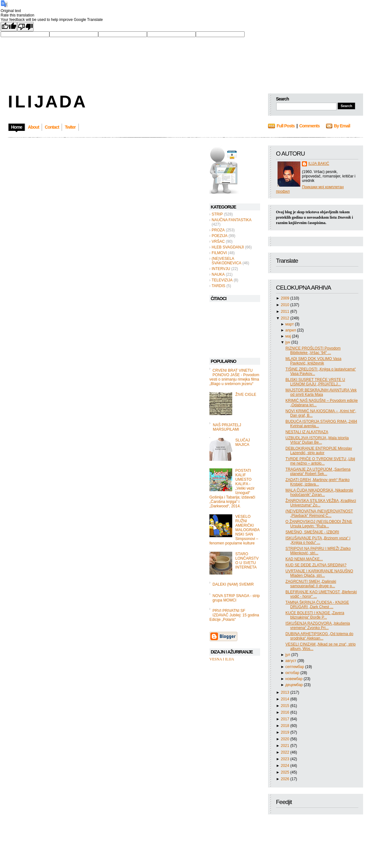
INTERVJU (221, 269)
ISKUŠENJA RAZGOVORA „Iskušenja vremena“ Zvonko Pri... (318, 626)
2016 (285, 712)
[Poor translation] (25, 27)
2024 (285, 766)
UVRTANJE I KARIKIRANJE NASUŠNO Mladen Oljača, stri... (319, 573)
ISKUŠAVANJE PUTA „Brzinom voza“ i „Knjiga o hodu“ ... (318, 540)
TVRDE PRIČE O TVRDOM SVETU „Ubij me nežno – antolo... (320, 461)
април (291, 330)
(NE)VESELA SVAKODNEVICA (227, 261)
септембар (295, 667)
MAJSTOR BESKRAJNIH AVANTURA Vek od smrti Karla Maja (321, 392)
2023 (285, 759)
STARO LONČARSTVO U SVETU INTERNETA (247, 561)
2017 (285, 719)
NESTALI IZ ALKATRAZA (307, 432)
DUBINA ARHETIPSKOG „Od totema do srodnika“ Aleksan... (319, 636)
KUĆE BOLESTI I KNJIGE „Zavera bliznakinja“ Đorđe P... (315, 615)
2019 (285, 732)
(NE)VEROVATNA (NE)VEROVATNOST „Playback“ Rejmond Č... (319, 513)
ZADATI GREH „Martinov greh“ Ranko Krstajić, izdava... (318, 482)
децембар (295, 685)
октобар (293, 673)
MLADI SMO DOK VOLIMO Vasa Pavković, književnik (313, 361)
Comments (309, 126)
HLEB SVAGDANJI (228, 247)
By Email (342, 126)
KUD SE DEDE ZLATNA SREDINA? (316, 565)
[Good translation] (9, 27)
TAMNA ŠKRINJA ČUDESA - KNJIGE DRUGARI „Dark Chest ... (317, 605)
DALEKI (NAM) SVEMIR (233, 584)
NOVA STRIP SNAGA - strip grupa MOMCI (236, 598)
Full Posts (286, 126)
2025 (285, 772)
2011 (285, 312)
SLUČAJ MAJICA (243, 442)
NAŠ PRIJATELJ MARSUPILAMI (227, 427)
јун (288, 342)
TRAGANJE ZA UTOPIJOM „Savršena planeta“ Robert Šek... (318, 472)
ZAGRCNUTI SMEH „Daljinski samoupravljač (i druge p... (311, 584)
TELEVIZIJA (222, 280)
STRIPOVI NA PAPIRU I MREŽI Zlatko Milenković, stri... (318, 551)
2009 (285, 298)
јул (288, 655)
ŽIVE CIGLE (246, 395)
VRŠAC (218, 241)
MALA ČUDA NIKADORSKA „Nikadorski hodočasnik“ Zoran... (319, 492)
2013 (285, 692)
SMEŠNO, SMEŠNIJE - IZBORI (312, 532)
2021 (285, 746)
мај (289, 336)
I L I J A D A (46, 101)
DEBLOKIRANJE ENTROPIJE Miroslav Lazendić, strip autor (319, 451)
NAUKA (218, 274)
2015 (285, 706)
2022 (285, 752)
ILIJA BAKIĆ (319, 164)
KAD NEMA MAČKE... (304, 559)
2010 (285, 305)
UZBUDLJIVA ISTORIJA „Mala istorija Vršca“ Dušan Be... (317, 440)
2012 (285, 318)
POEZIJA (220, 236)
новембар (295, 679)
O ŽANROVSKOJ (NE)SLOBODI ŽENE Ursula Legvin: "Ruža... (319, 524)
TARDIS (218, 286)
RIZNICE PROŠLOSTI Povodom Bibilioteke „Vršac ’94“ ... (313, 350)
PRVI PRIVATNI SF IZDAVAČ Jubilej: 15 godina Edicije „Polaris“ (234, 615)
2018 (285, 726)
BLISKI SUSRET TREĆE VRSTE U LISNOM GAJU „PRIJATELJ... (315, 382)
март (290, 324)
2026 (285, 779)
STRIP (217, 214)
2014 (285, 699)
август (291, 661)
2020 (285, 739)
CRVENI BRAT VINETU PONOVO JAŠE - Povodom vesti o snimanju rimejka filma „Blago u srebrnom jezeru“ (234, 377)
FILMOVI (219, 253)
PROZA (218, 230)
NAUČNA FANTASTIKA (232, 220)
